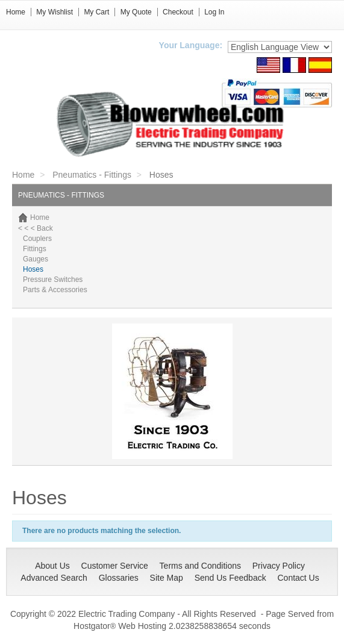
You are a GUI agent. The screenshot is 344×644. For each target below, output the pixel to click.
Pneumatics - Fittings (92, 175)
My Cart (96, 12)
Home (16, 12)
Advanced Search (54, 578)
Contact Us (298, 578)
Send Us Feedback (230, 578)
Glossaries (119, 578)
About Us (52, 566)
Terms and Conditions (200, 566)
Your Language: (191, 45)
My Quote (136, 12)
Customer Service (115, 566)
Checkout (178, 12)
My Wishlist (55, 12)
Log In (214, 12)
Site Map (167, 578)
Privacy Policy (279, 566)
